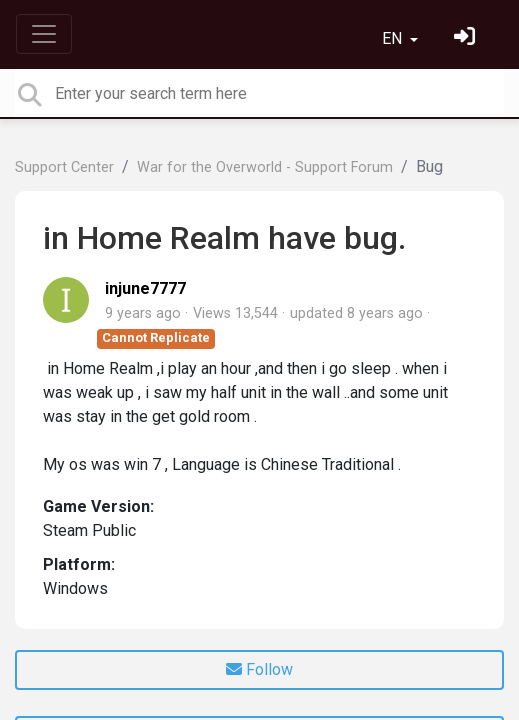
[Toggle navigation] (44, 34)
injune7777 (145, 288)
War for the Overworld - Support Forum (265, 167)
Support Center (64, 167)
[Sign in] (467, 38)
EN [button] (394, 38)
